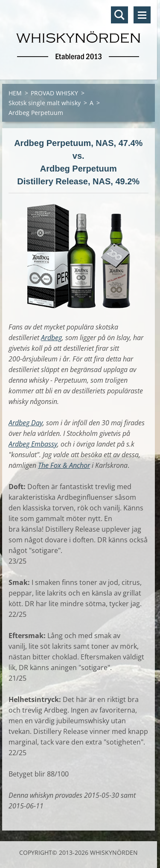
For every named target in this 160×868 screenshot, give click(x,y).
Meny (142, 15)
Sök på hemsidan (119, 15)
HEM (15, 93)
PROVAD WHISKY (54, 93)
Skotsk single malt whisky (45, 103)
